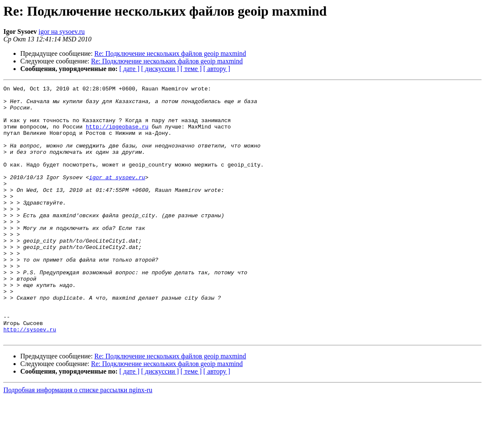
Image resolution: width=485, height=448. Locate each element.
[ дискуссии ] (160, 69)
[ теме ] (191, 69)
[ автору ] (217, 69)
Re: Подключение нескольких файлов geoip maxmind (170, 53)
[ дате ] (129, 69)
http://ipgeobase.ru (117, 135)
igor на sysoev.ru (61, 31)
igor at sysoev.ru (117, 196)
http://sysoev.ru (30, 379)
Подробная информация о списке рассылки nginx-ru (78, 441)
